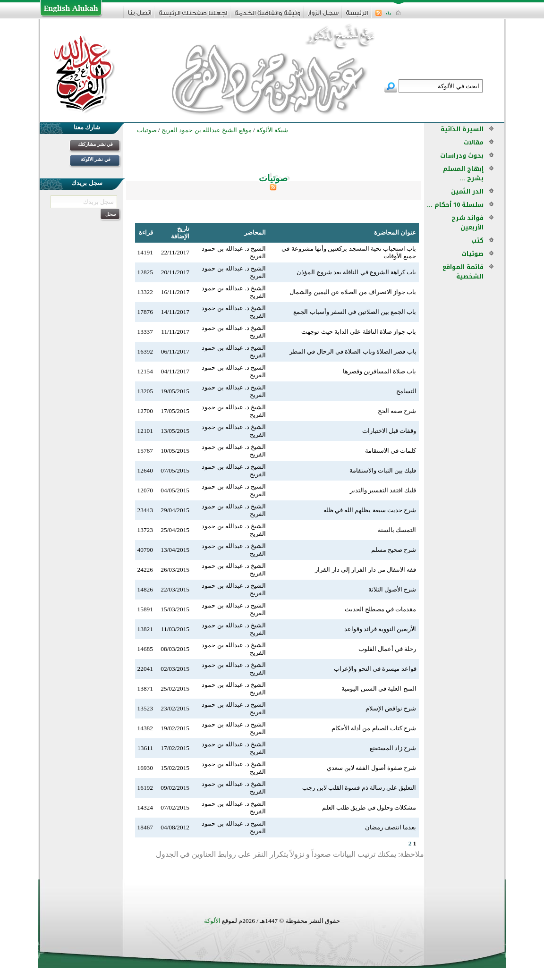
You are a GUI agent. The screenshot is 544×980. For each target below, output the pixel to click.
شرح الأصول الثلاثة (392, 589)
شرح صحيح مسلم (394, 550)
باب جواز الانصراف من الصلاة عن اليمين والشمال (353, 292)
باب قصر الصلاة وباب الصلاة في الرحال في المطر (353, 351)
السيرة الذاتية (462, 129)
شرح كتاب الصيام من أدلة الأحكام (374, 728)
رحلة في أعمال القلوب (387, 649)
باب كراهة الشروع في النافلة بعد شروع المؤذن (356, 272)
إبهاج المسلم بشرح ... (463, 173)
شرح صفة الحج (397, 411)
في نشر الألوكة (96, 159)
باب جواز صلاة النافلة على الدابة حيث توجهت (359, 332)
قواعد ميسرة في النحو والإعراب (375, 669)
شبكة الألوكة (272, 130)
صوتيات (472, 254)
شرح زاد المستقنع (393, 748)
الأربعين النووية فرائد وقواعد (380, 629)
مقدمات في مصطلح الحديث (381, 609)
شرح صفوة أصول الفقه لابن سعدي (372, 768)
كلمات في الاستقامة (391, 451)
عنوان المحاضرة (395, 232)
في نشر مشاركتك (95, 144)
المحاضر (255, 232)
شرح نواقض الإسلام (391, 708)
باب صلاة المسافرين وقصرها (380, 371)
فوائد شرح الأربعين (467, 223)
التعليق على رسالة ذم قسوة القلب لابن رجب (359, 788)
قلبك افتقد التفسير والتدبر (383, 490)
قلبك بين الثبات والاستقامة (383, 470)
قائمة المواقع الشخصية (463, 272)
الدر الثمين (467, 191)
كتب (477, 241)
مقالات (474, 142)
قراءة (146, 232)
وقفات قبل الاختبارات (389, 431)
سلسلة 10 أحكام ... (455, 205)
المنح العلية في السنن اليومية (379, 689)
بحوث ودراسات (462, 156)
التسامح (406, 391)
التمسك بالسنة (397, 530)
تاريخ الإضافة (180, 232)
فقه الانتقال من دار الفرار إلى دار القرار (365, 570)
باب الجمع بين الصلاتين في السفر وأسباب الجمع (355, 312)
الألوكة (212, 921)
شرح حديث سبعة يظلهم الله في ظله (370, 510)
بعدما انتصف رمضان (391, 827)
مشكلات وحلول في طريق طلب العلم (369, 807)
